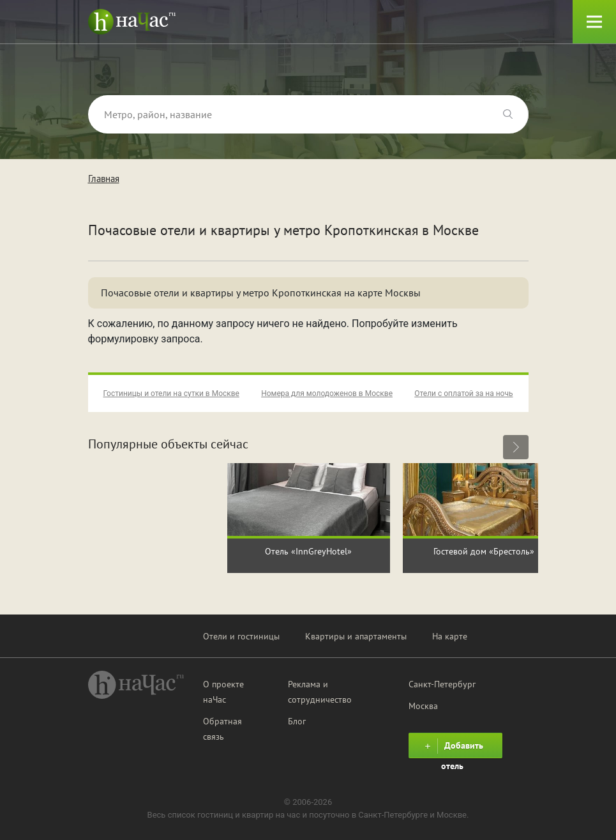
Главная (104, 179)
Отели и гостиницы (241, 636)
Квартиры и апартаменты (356, 636)
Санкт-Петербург (442, 684)
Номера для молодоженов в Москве (327, 393)
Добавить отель (452, 748)
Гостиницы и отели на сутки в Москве (171, 393)
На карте (450, 636)
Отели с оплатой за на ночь (463, 393)
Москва (423, 706)
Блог (297, 721)
